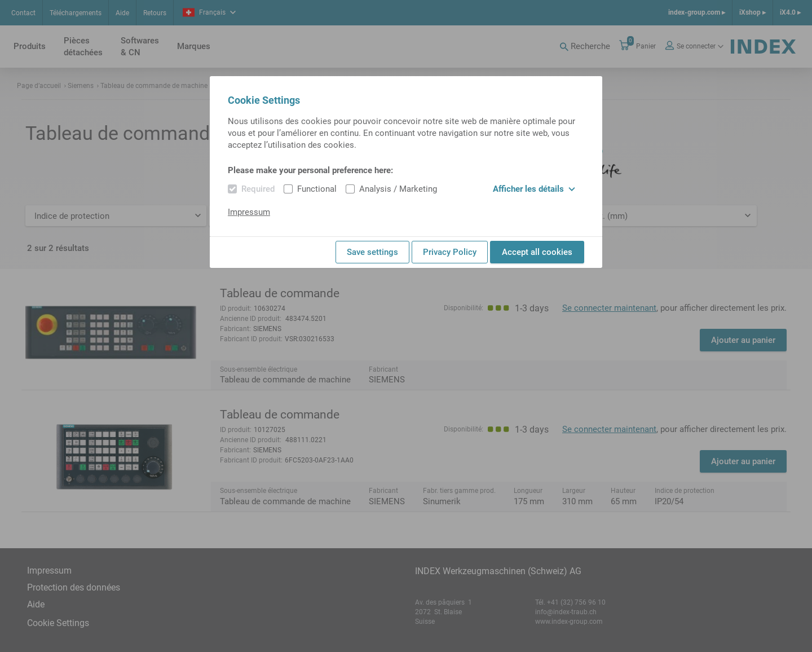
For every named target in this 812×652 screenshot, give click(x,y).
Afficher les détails (534, 189)
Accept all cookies (537, 252)
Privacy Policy (450, 252)
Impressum (249, 212)
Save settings (372, 252)
